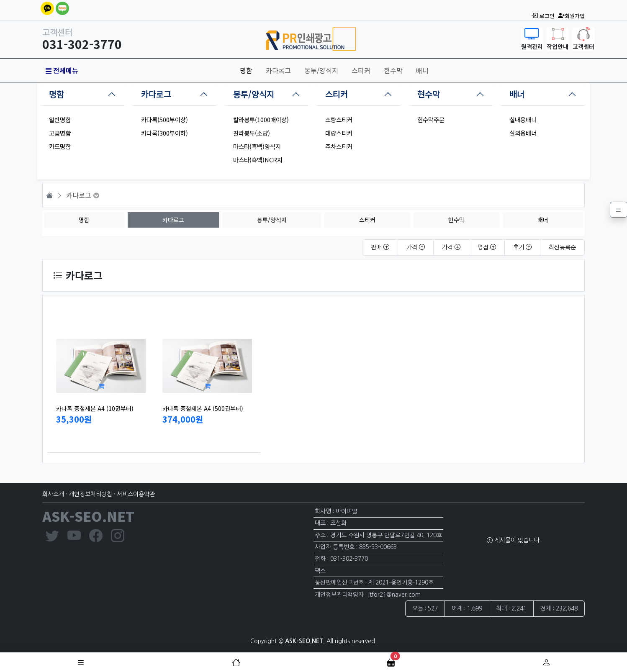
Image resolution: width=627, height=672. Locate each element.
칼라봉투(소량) (252, 133)
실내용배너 (523, 119)
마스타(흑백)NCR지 (258, 160)
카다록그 (278, 70)
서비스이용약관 (136, 494)
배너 (422, 70)
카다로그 (156, 94)
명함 (246, 70)
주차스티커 (339, 146)
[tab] (82, 94)
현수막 (393, 70)
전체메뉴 (62, 70)
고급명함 (60, 133)
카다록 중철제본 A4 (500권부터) (203, 408)
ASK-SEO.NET (88, 516)
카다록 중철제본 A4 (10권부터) (95, 408)
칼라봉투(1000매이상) (261, 119)
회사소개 (53, 494)
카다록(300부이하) (164, 133)
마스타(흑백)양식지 (257, 146)
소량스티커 (339, 119)
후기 (522, 247)
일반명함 (60, 119)
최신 (562, 247)
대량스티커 (339, 133)
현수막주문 (431, 119)
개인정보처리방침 (90, 494)
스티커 (361, 70)
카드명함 (60, 146)
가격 (416, 247)
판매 (380, 247)
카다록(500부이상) (164, 119)
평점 (487, 247)
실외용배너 (523, 133)
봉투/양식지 (321, 70)
